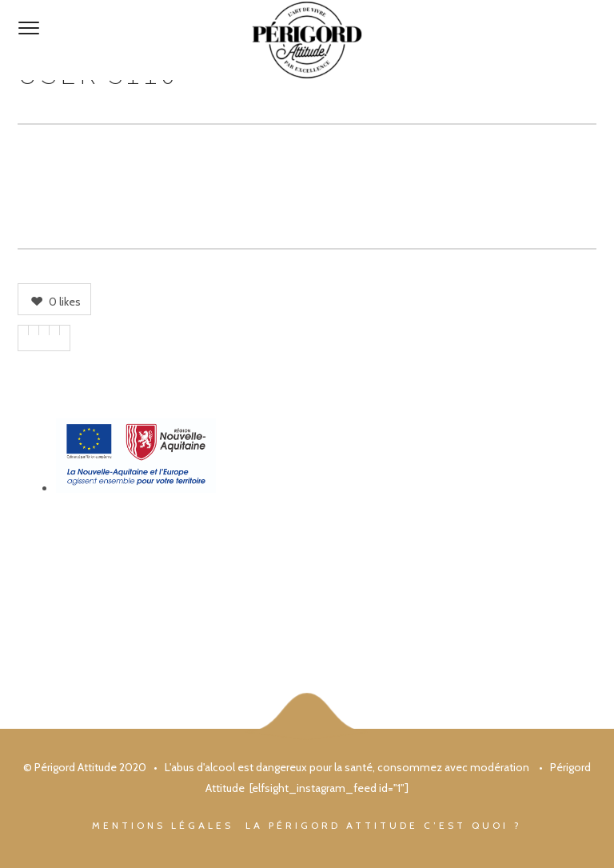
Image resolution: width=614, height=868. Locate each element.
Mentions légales (163, 825)
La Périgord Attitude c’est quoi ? (384, 825)
